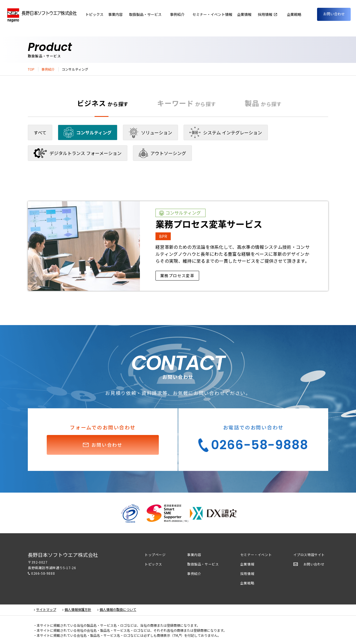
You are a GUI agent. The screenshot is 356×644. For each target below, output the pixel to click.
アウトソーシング (162, 153)
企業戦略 (247, 583)
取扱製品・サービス (203, 564)
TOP (31, 69)
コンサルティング (88, 133)
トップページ (155, 555)
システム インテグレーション (226, 132)
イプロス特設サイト (309, 555)
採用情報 (247, 573)
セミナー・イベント (256, 555)
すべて (40, 132)
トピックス (153, 564)
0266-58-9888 (43, 573)
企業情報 (253, 14)
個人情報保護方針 (78, 609)
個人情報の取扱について (118, 609)
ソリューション (150, 133)
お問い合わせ (334, 14)
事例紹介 (48, 69)
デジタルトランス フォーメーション (78, 153)
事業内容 (141, 14)
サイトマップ (46, 609)
